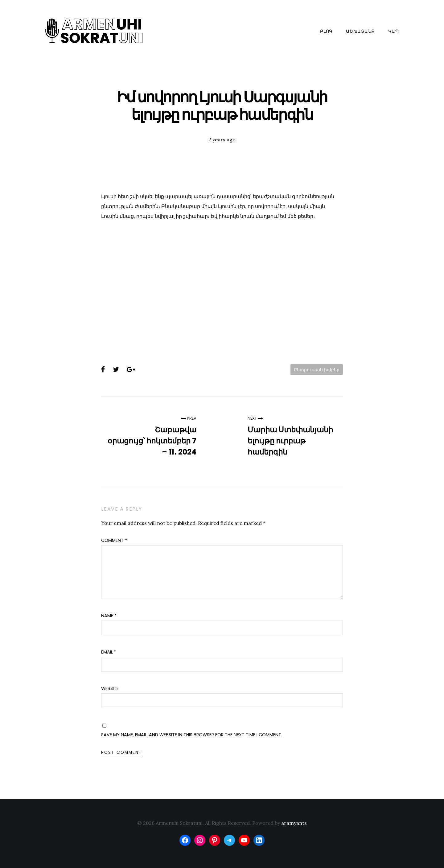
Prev (189, 418)
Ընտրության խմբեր (317, 370)
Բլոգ (326, 31)
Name (109, 616)
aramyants (294, 823)
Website (110, 688)
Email (109, 652)
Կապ (393, 31)
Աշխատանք (360, 31)
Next (255, 418)
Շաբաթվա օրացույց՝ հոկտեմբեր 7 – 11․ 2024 (152, 441)
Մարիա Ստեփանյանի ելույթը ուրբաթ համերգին (290, 441)
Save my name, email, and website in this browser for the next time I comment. (192, 735)
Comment (114, 540)
